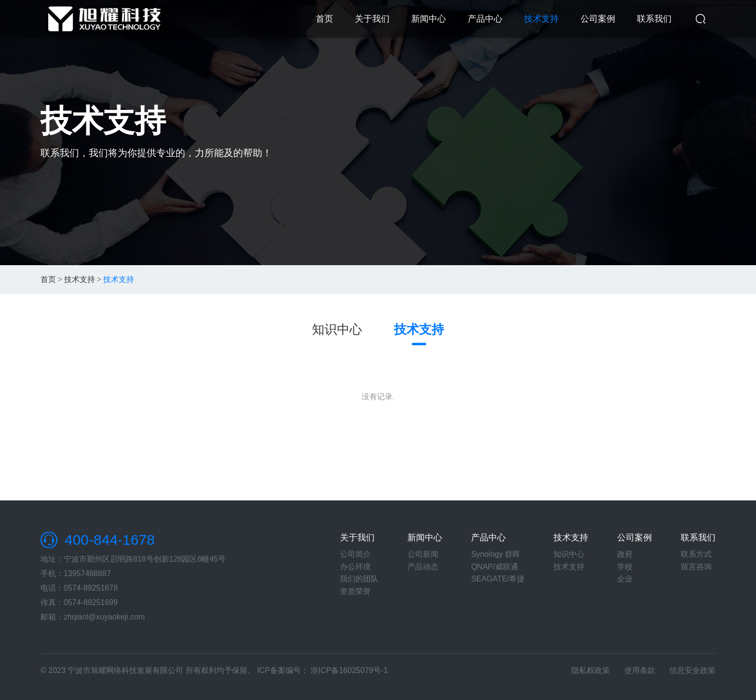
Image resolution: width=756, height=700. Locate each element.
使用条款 (640, 670)
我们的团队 (359, 579)
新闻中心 (429, 19)
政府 (625, 554)
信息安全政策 (692, 670)
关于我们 (372, 19)
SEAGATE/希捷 (498, 579)
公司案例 (598, 19)
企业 (625, 579)
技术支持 (541, 19)
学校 (625, 567)
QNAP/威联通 (495, 567)
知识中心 (337, 330)
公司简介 (355, 554)
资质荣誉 (355, 591)
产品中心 (485, 19)
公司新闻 (423, 554)
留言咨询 (696, 567)
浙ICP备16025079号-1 (349, 670)
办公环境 (355, 567)
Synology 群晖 (496, 554)
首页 (324, 19)
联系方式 (696, 554)
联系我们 (654, 19)
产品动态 (423, 567)
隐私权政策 (591, 670)
